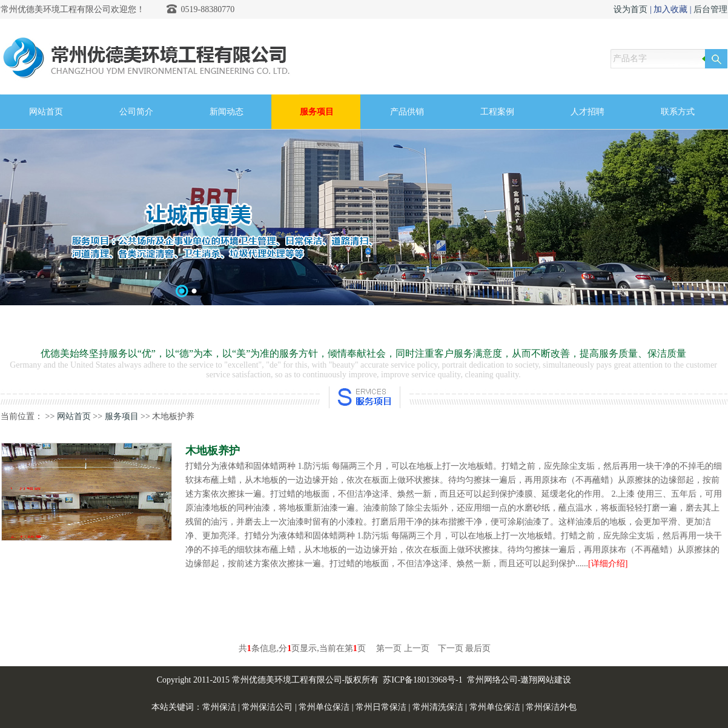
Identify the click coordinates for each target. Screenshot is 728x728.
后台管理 (710, 9)
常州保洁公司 (267, 707)
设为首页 (630, 9)
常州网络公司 (492, 680)
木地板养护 (213, 451)
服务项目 (122, 416)
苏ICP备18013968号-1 (422, 680)
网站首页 (74, 416)
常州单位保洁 (324, 707)
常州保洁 (219, 707)
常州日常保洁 (381, 707)
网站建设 (554, 680)
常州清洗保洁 (438, 707)
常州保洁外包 (551, 707)
